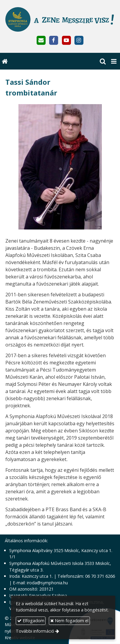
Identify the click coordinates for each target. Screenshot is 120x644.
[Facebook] (54, 40)
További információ (35, 631)
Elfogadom (31, 621)
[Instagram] (79, 40)
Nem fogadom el (69, 621)
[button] (114, 61)
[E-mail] (41, 40)
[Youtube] (66, 40)
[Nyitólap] (60, 19)
